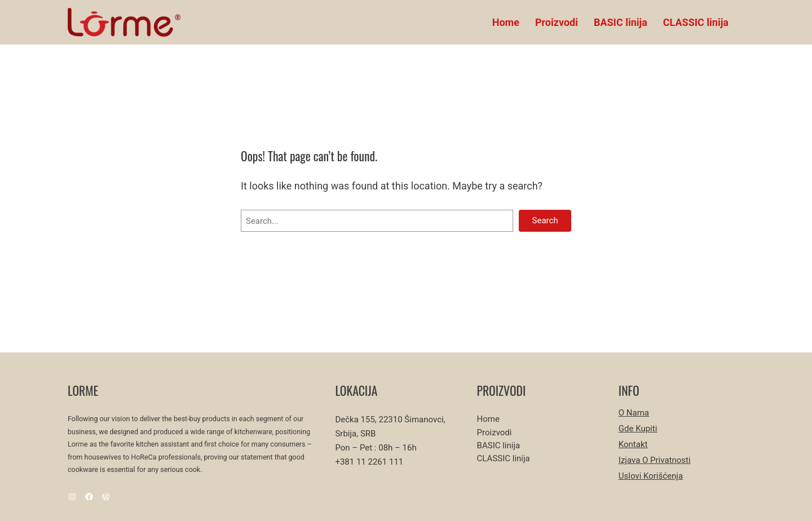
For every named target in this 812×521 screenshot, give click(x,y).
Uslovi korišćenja (651, 476)
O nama (634, 413)
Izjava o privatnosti (655, 460)
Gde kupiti (638, 429)
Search (545, 220)
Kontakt (633, 444)
